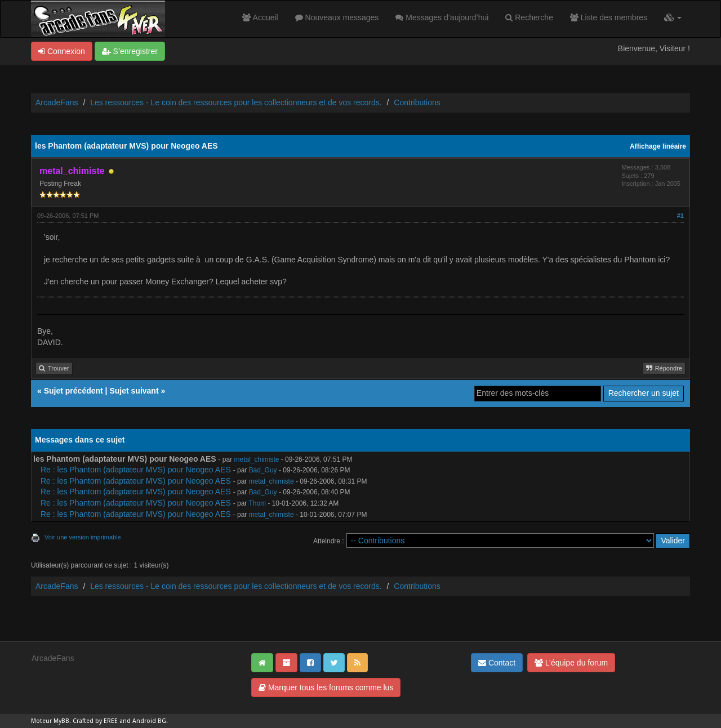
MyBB (61, 721)
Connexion (62, 51)
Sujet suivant (134, 391)
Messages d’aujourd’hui (442, 17)
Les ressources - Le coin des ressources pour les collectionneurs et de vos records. (236, 102)
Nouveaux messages (337, 17)
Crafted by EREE (95, 721)
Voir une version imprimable (83, 537)
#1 (680, 216)
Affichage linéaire (658, 146)
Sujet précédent (74, 391)
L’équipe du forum (571, 663)
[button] (673, 17)
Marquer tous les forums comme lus (326, 687)
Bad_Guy (263, 470)
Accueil (260, 17)
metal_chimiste (257, 459)
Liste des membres (609, 17)
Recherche (529, 17)
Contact (497, 663)
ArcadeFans (57, 102)
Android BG (149, 721)
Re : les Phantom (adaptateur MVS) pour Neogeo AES (136, 470)
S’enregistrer (130, 51)
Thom (257, 503)
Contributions (417, 102)
